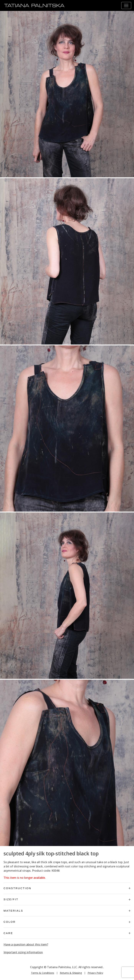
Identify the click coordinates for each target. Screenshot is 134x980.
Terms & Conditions (43, 973)
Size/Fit (67, 899)
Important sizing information (23, 952)
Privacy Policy (95, 973)
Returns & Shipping (71, 973)
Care (67, 933)
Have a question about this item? (26, 944)
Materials (67, 911)
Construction (67, 888)
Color (67, 922)
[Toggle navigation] (126, 5)
